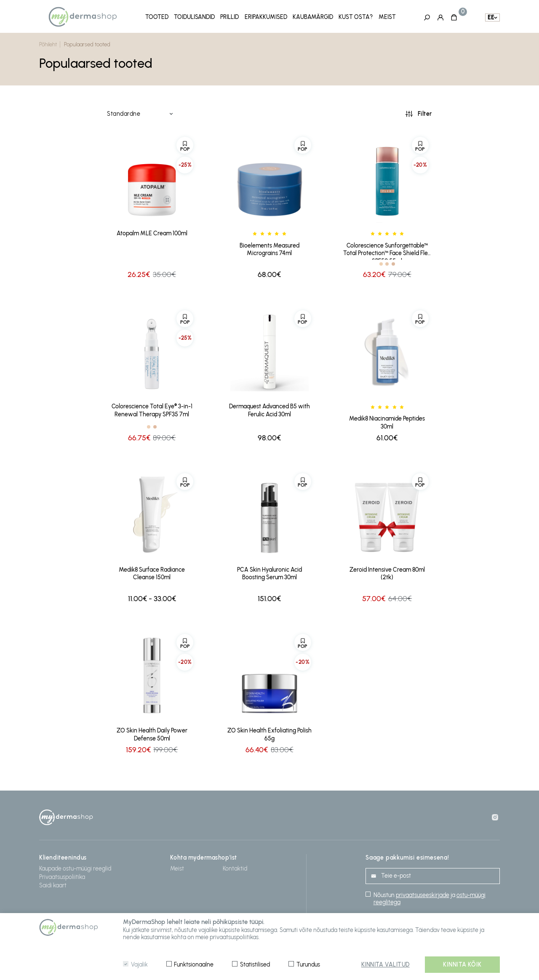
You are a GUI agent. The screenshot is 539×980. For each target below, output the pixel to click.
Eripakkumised (266, 17)
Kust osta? (356, 17)
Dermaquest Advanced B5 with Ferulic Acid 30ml (269, 409)
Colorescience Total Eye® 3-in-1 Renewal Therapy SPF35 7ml (152, 409)
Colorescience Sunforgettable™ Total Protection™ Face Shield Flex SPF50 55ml (387, 249)
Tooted (157, 17)
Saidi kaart (53, 884)
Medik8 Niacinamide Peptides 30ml (387, 421)
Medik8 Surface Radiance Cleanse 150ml (152, 572)
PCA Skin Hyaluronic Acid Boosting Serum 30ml (269, 572)
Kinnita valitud (386, 965)
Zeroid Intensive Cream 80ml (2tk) (387, 572)
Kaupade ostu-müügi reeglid (75, 867)
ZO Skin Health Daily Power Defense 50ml (152, 733)
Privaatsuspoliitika (62, 875)
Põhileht (48, 43)
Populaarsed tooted (87, 43)
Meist (387, 17)
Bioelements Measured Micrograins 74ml (269, 248)
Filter (425, 112)
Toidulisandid (194, 17)
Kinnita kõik (462, 965)
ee (491, 17)
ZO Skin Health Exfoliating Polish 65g (269, 733)
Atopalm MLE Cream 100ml (152, 232)
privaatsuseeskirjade (423, 894)
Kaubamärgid (313, 17)
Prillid (229, 17)
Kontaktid (235, 867)
